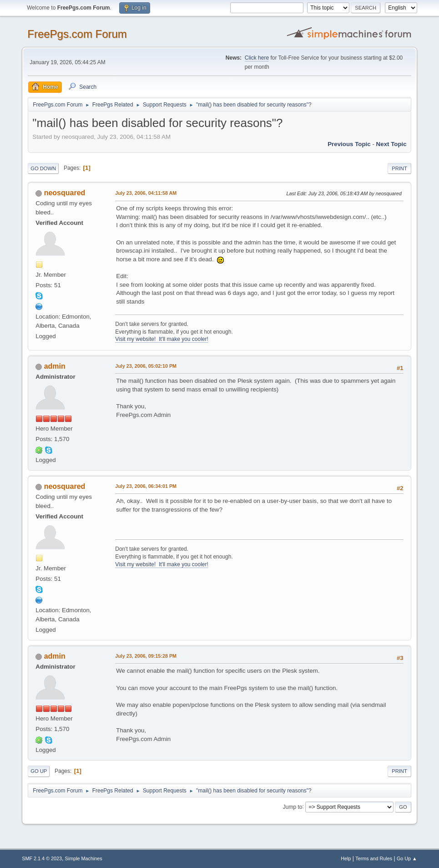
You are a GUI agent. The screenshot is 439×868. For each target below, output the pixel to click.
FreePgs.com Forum (77, 34)
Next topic (391, 144)
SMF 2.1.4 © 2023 (42, 858)
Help (346, 858)
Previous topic (349, 144)
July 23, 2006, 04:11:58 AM (146, 193)
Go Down (43, 168)
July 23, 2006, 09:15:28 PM (146, 656)
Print (399, 168)
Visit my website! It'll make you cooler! (162, 339)
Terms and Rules (374, 858)
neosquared (65, 193)
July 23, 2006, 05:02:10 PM (146, 366)
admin (55, 366)
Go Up (39, 771)
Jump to (293, 807)
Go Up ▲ (407, 858)
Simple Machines (84, 858)
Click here (257, 58)
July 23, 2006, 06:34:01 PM (146, 486)
